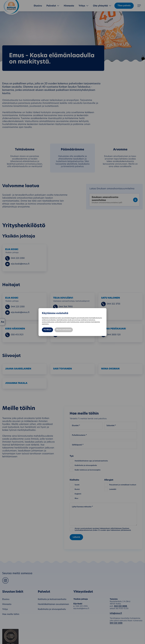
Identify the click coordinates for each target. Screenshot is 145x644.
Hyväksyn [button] (47, 330)
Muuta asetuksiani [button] (64, 330)
